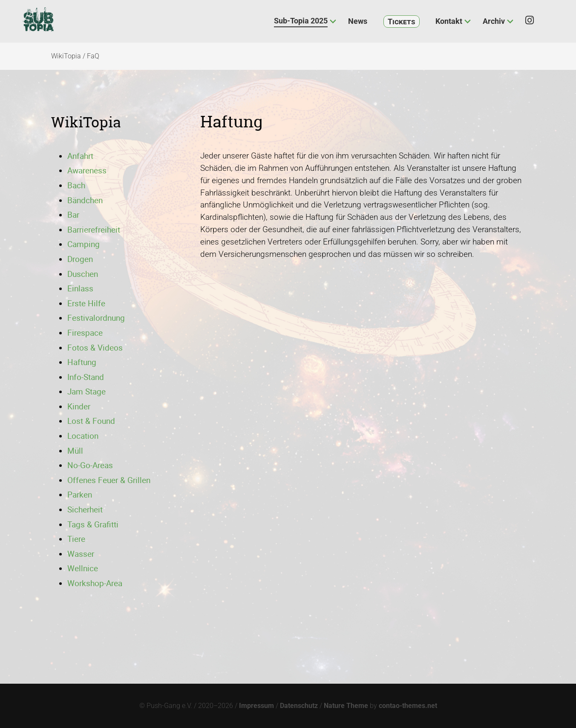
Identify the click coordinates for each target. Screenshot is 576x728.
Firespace (85, 333)
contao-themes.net (408, 706)
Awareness (87, 170)
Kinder (79, 406)
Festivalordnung (96, 318)
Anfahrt (80, 156)
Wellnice (83, 568)
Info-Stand (86, 377)
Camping (84, 244)
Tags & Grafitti (93, 524)
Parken (80, 495)
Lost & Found (91, 421)
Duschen (83, 274)
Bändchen (85, 200)
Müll (75, 451)
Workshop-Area (95, 583)
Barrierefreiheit (94, 230)
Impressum (256, 706)
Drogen (80, 259)
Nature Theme (346, 706)
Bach (76, 185)
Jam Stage (86, 391)
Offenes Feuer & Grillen (109, 480)
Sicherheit (85, 509)
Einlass (80, 288)
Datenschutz (299, 706)
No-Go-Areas (90, 465)
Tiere (76, 539)
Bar (73, 215)
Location (83, 436)
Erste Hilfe (86, 303)
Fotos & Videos (95, 348)
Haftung (82, 362)
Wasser (81, 554)
